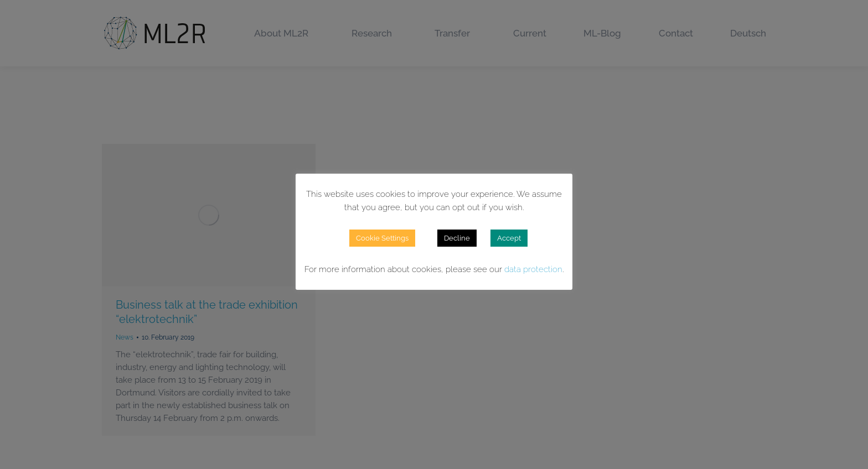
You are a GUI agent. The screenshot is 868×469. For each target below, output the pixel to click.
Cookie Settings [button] (382, 238)
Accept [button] (509, 238)
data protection (533, 269)
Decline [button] (457, 238)
